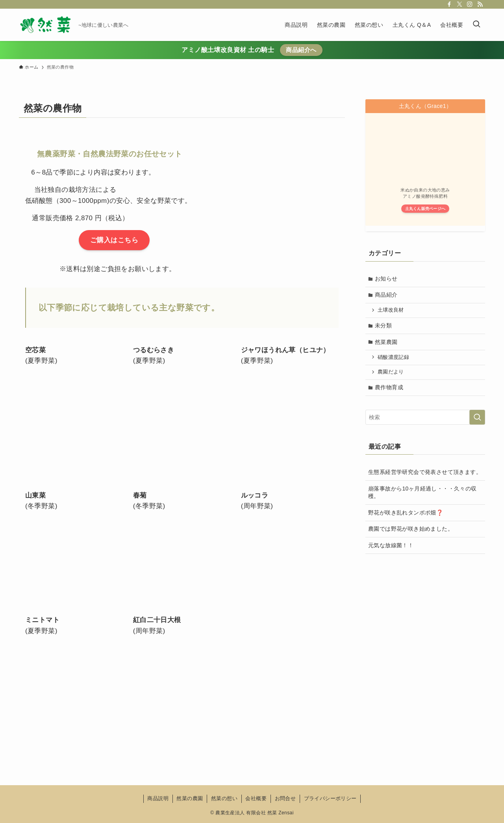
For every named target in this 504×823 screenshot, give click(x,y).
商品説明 (158, 798)
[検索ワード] (425, 418)
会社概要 (256, 798)
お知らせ (387, 279)
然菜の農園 (190, 798)
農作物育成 (389, 388)
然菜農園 (387, 342)
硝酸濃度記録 (394, 358)
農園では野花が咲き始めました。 (411, 530)
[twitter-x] (460, 4)
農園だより (391, 373)
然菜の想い (224, 798)
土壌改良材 (391, 310)
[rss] (480, 4)
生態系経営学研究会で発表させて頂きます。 (425, 473)
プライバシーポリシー (330, 798)
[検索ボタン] (476, 25)
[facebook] (449, 4)
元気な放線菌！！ (391, 546)
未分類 (384, 326)
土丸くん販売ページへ (425, 209)
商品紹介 (387, 295)
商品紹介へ (301, 50)
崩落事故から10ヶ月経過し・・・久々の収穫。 (422, 494)
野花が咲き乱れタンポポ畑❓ (406, 514)
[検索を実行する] (477, 418)
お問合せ (285, 798)
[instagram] (470, 4)
